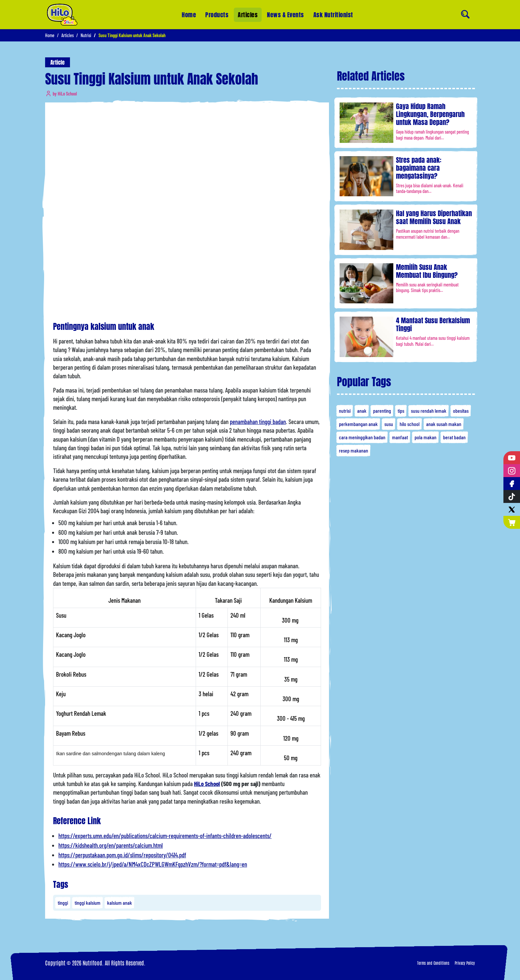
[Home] (62, 15)
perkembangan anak (358, 424)
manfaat (400, 437)
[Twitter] (512, 509)
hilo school (410, 424)
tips (401, 411)
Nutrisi (86, 35)
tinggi (63, 903)
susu (389, 424)
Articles (248, 15)
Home (189, 15)
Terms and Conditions (433, 963)
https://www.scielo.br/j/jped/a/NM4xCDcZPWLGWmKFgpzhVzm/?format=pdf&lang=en (153, 864)
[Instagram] (512, 471)
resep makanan (354, 450)
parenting (382, 411)
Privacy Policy (465, 963)
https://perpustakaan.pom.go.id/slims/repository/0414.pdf (122, 855)
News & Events (286, 14)
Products (217, 15)
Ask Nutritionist (333, 12)
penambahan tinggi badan (258, 422)
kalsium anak (120, 903)
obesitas (461, 411)
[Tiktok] (512, 496)
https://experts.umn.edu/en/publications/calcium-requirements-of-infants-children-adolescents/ (165, 836)
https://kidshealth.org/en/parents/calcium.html (111, 845)
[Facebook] (512, 484)
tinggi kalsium (88, 903)
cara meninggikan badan (362, 437)
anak (362, 411)
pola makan (425, 437)
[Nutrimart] (512, 522)
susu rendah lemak (429, 411)
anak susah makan (444, 424)
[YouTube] (512, 458)
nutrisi (345, 411)
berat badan (454, 437)
